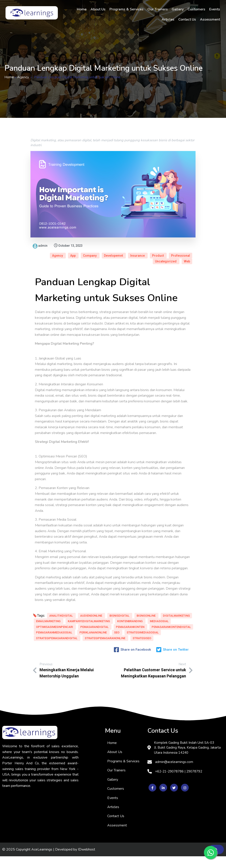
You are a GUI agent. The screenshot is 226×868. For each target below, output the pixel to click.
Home (9, 77)
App (119, 246)
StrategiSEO (93, 662)
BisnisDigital (46, 611)
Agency (23, 77)
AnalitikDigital (61, 605)
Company (136, 246)
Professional (138, 251)
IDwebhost (87, 861)
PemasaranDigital (50, 634)
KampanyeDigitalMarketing (57, 622)
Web (187, 251)
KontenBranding (98, 622)
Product (116, 251)
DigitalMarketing (50, 617)
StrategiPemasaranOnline (57, 662)
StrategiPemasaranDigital (57, 656)
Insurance (183, 246)
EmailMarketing (82, 617)
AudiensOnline (91, 605)
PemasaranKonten (86, 634)
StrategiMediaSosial (65, 651)
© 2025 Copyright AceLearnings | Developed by (40, 861)
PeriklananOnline (93, 645)
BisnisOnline (73, 611)
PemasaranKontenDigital (56, 640)
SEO (39, 651)
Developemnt (160, 246)
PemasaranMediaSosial (54, 645)
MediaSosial (46, 628)
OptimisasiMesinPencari (81, 628)
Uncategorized (166, 251)
